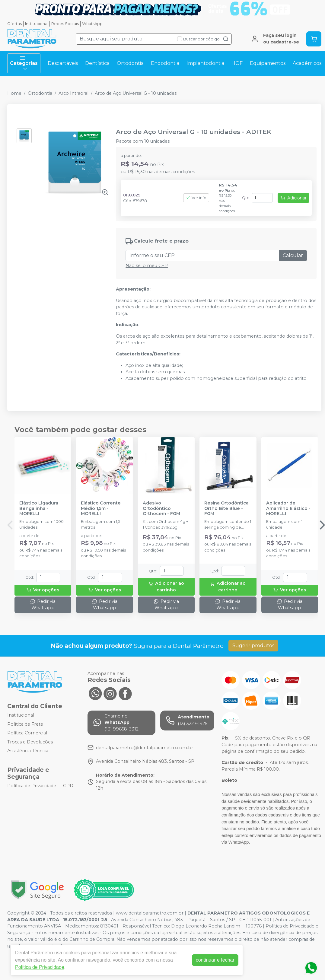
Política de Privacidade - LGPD (40, 786)
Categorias (24, 63)
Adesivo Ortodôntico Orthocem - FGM (161, 508)
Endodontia (165, 63)
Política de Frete (25, 724)
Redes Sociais (65, 24)
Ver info (196, 198)
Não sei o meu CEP (147, 266)
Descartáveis (63, 63)
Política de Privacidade (40, 967)
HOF (237, 63)
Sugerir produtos (253, 646)
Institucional (37, 24)
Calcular (293, 255)
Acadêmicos (307, 63)
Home (14, 93)
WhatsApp (92, 24)
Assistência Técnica (28, 751)
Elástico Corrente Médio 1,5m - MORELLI (101, 508)
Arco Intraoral (73, 93)
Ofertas (14, 24)
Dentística (97, 63)
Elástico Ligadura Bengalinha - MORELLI (39, 508)
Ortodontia (130, 63)
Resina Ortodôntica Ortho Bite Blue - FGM (226, 508)
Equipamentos (268, 63)
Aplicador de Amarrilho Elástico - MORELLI (288, 508)
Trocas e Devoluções (30, 742)
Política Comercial (27, 733)
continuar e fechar (215, 960)
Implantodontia (205, 63)
